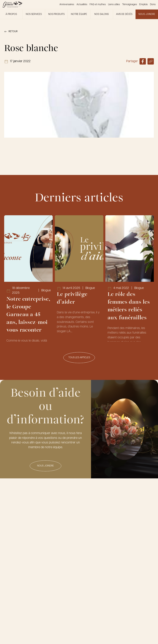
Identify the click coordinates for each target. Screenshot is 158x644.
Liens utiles (114, 5)
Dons (153, 5)
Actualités (82, 5)
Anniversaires (67, 5)
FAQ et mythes (98, 5)
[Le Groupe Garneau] (12, 5)
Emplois (143, 5)
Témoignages (130, 5)
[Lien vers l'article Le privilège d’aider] (79, 278)
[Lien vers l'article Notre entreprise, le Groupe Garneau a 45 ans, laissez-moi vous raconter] (28, 278)
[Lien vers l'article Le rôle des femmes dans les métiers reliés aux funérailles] (130, 278)
